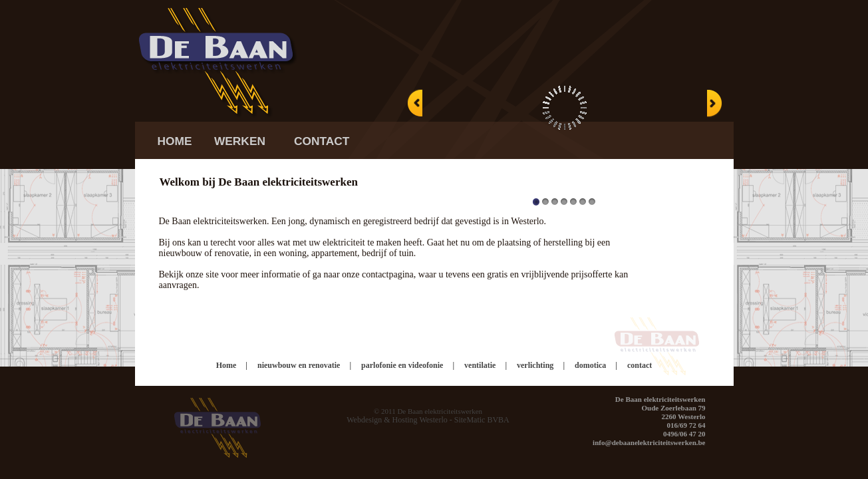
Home (226, 365)
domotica (590, 365)
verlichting (535, 365)
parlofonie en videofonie (402, 365)
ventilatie (480, 365)
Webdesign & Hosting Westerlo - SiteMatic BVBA (428, 420)
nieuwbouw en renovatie (299, 365)
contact (640, 365)
